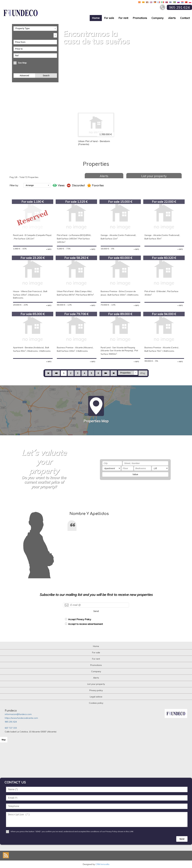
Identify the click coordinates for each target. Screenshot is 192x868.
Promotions (140, 18)
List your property (154, 176)
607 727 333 (11, 728)
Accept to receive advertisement (85, 624)
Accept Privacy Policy (80, 619)
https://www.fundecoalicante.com (21, 718)
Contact (185, 18)
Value (135, 474)
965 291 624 (11, 722)
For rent (123, 18)
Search (46, 76)
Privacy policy (96, 690)
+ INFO (49, 249)
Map (4, 740)
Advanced (24, 76)
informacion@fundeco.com (18, 714)
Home (96, 18)
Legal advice (96, 697)
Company (158, 18)
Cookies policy (96, 703)
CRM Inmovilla (102, 864)
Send (96, 611)
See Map (22, 63)
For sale (109, 18)
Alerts (172, 18)
